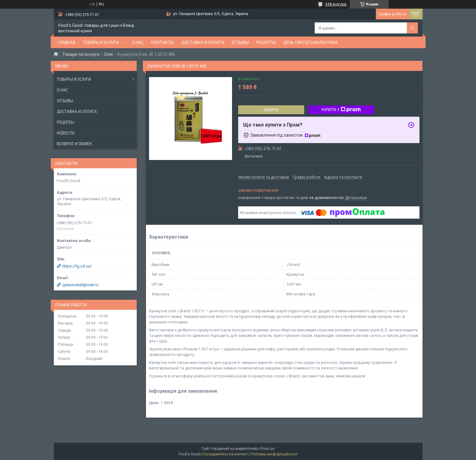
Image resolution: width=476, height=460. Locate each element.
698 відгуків (336, 4)
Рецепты (266, 42)
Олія (108, 54)
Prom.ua (267, 449)
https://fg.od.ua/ (77, 266)
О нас (138, 42)
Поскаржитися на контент (225, 454)
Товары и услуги (101, 42)
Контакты (163, 42)
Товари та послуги (81, 54)
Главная (66, 42)
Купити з (341, 110)
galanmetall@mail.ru (80, 285)
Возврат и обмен (74, 144)
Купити (271, 110)
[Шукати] (412, 28)
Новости (66, 133)
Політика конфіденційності (274, 454)
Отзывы (240, 42)
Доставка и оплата (203, 42)
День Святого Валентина (311, 42)
